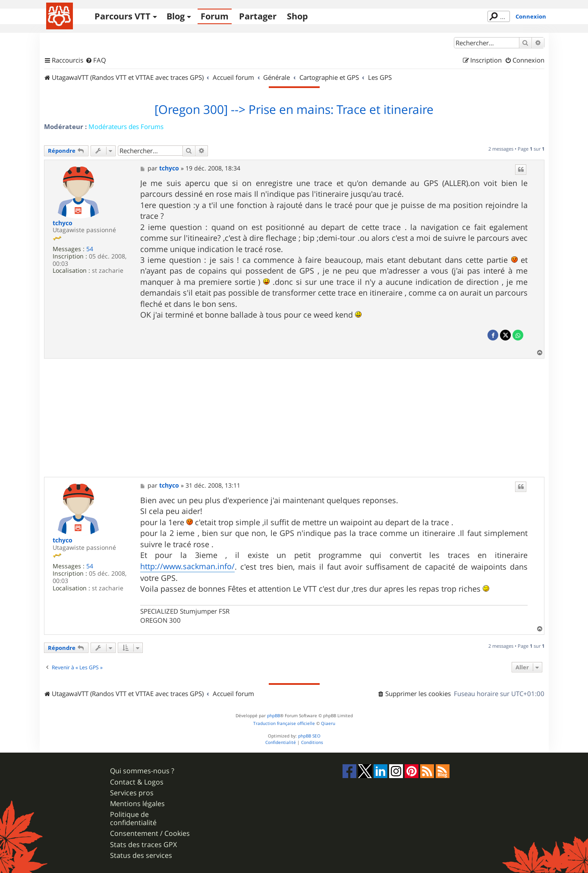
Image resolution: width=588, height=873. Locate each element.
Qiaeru (328, 723)
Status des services (141, 856)
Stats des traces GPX (143, 845)
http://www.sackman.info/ (187, 566)
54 (90, 249)
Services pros (132, 793)
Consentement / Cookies (150, 834)
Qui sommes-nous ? (142, 771)
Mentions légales (137, 804)
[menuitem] (96, 60)
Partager (258, 16)
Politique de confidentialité (133, 819)
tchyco (63, 223)
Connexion (531, 16)
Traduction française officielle (284, 723)
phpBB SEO (309, 736)
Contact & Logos (137, 782)
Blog (176, 16)
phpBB (274, 716)
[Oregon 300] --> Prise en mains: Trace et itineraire (294, 110)
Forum (215, 16)
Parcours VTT (123, 16)
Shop (297, 16)
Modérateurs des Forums (126, 126)
